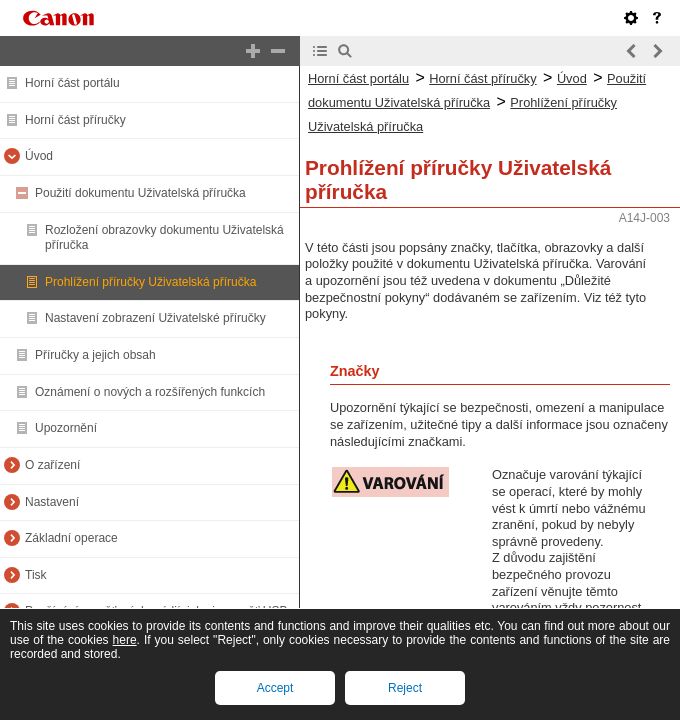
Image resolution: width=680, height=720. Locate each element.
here (125, 640)
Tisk (36, 575)
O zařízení (52, 465)
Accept (275, 688)
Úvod (39, 156)
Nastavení (52, 502)
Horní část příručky (75, 120)
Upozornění (66, 428)
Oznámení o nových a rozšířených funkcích (150, 392)
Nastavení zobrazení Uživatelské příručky (155, 318)
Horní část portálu (72, 83)
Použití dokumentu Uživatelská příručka (140, 193)
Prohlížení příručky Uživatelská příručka (150, 282)
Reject (405, 688)
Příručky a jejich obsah (95, 355)
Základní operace (71, 538)
